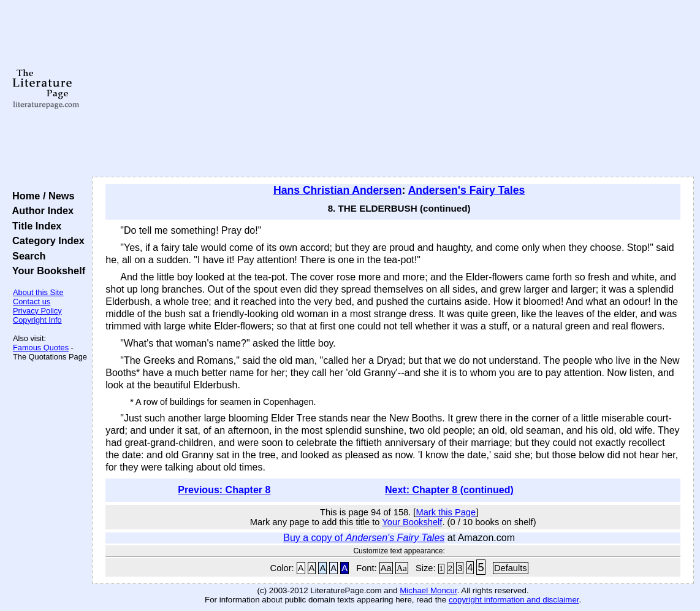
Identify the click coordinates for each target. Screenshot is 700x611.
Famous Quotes (41, 348)
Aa (386, 568)
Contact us (32, 302)
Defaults (511, 568)
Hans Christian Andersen (338, 190)
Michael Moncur (428, 590)
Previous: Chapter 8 (224, 490)
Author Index (40, 210)
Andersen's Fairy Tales (467, 190)
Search (26, 256)
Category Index (46, 240)
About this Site (38, 292)
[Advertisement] (393, 89)
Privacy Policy (37, 311)
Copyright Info (37, 320)
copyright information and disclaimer (514, 600)
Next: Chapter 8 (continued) (449, 490)
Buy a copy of (364, 538)
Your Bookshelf (46, 271)
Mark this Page (446, 512)
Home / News (41, 196)
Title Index (34, 226)
